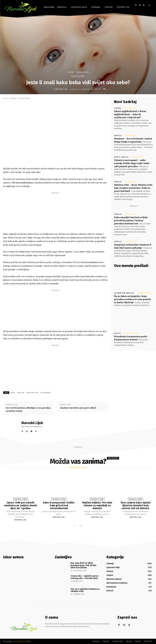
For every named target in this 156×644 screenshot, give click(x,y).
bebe (13, 393)
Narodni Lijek (62, 89)
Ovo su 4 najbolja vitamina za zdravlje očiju (85, 590)
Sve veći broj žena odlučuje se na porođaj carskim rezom (28, 409)
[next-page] (81, 526)
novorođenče (46, 393)
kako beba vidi (32, 393)
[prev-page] (75, 526)
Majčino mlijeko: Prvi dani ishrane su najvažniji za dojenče (97, 505)
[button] (149, 5)
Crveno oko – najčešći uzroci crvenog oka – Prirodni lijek (84, 577)
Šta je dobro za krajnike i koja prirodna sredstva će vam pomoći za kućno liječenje (133, 299)
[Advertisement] (55, 212)
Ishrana (118, 108)
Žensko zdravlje (121, 157)
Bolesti (117, 333)
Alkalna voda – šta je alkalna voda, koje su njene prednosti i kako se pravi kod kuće (133, 188)
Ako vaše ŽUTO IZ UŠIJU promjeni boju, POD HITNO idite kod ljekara (83, 565)
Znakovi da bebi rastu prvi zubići (78, 408)
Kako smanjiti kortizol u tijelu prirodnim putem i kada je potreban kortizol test (131, 220)
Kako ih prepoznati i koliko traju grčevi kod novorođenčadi (59, 505)
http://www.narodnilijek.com (32, 427)
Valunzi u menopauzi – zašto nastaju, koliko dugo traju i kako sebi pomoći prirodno (132, 163)
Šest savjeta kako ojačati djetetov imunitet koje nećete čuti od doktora (136, 505)
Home (5, 98)
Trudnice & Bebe (82, 72)
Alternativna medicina (124, 293)
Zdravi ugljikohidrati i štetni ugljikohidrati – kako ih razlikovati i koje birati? (130, 114)
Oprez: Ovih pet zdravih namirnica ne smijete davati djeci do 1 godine (21, 505)
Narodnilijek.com (20, 641)
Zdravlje (71, 72)
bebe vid (21, 393)
